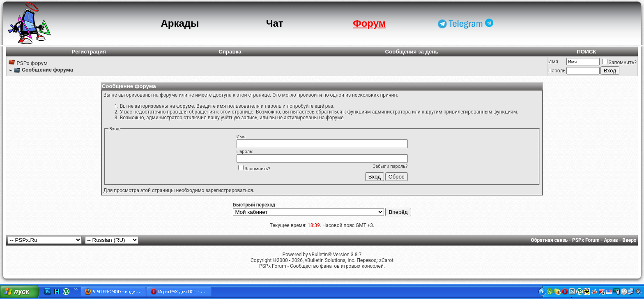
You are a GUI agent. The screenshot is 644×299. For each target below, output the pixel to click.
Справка (230, 52)
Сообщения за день (412, 52)
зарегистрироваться (229, 190)
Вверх (629, 240)
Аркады (180, 23)
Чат (275, 23)
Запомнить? (619, 63)
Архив (611, 240)
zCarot (386, 260)
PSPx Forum (586, 240)
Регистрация (89, 52)
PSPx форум (32, 63)
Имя (553, 62)
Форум (369, 23)
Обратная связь (550, 240)
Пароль (557, 71)
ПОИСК (586, 52)
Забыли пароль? (390, 166)
